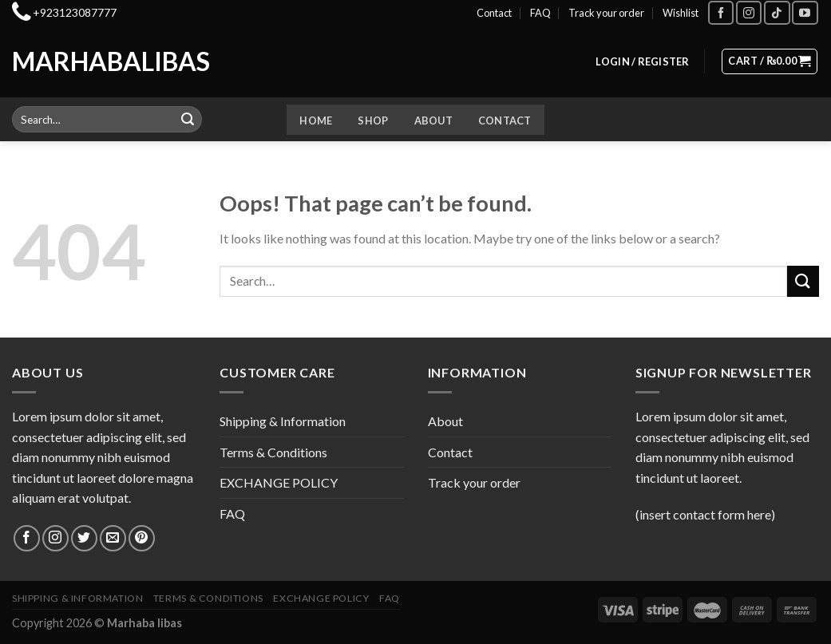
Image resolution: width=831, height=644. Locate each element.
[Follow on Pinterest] (142, 538)
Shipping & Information (283, 421)
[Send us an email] (113, 538)
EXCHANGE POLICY (279, 482)
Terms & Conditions (273, 452)
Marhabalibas (78, 61)
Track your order (606, 13)
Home (316, 121)
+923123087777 (75, 12)
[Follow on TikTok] (777, 12)
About (433, 121)
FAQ (540, 13)
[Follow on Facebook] (721, 12)
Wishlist (681, 13)
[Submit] (188, 120)
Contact (494, 13)
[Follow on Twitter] (84, 538)
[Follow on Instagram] (749, 12)
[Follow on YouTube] (805, 12)
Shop (373, 121)
